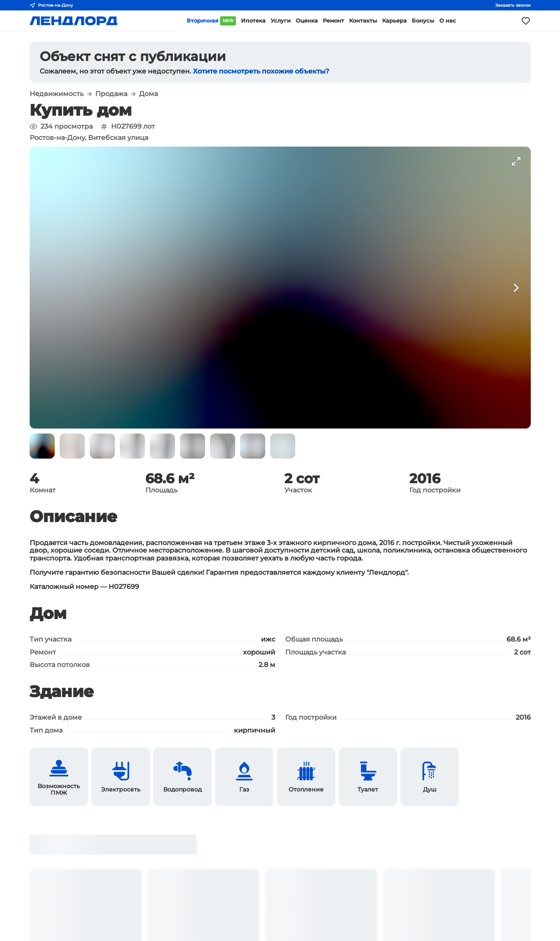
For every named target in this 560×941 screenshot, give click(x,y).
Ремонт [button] (333, 21)
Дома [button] (148, 94)
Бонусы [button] (423, 21)
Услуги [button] (281, 21)
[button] (42, 446)
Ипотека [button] (253, 21)
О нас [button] (448, 21)
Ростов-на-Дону (51, 5)
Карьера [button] (394, 21)
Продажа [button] (111, 94)
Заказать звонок (513, 5)
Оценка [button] (307, 21)
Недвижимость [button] (57, 94)
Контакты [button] (363, 21)
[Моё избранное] (526, 21)
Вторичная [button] (211, 21)
